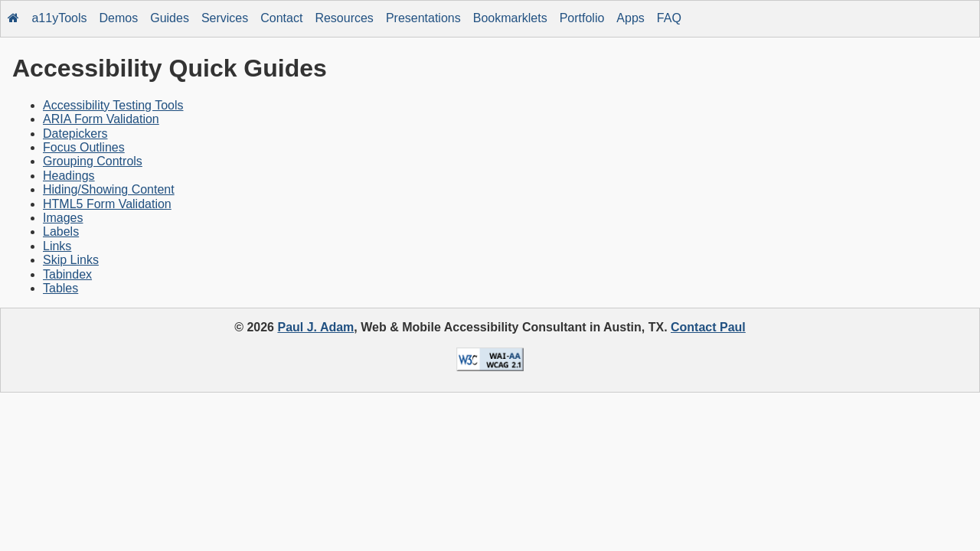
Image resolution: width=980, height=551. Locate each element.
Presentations (423, 18)
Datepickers (75, 134)
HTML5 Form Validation (107, 204)
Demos (119, 18)
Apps (630, 18)
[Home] (14, 19)
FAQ (669, 18)
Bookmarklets (510, 18)
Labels (61, 231)
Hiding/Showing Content (109, 189)
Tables (60, 288)
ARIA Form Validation (101, 119)
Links (57, 246)
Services (225, 18)
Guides (170, 18)
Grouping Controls (93, 161)
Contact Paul (708, 327)
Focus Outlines (84, 147)
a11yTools (59, 18)
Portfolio (582, 18)
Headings (69, 176)
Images (63, 218)
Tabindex (67, 274)
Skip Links (71, 260)
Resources (344, 18)
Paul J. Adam (315, 327)
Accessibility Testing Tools (113, 105)
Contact (281, 18)
